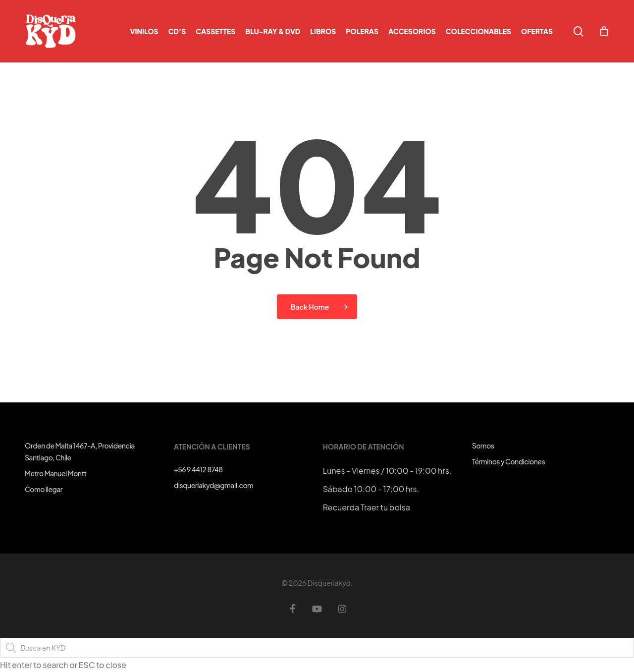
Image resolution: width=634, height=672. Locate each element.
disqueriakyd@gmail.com (213, 485)
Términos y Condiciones (508, 461)
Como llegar (44, 489)
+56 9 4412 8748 (198, 469)
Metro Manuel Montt (56, 473)
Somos (483, 446)
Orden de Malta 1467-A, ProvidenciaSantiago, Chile (80, 451)
